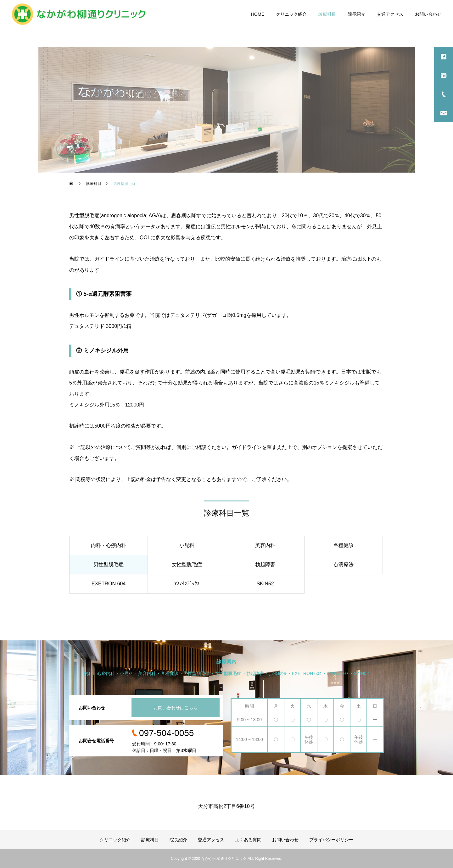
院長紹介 (356, 14)
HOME (258, 14)
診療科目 (327, 14)
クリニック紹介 (291, 14)
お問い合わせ (428, 14)
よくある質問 (248, 840)
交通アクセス (390, 14)
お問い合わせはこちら (176, 708)
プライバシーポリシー (331, 840)
